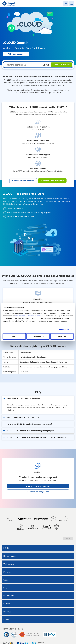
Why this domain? (16, 54)
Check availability (61, 65)
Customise (38, 336)
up (68, 538)
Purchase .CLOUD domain (52, 181)
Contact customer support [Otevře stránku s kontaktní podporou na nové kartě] (38, 486)
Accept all (62, 336)
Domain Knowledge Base (38, 492)
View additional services (23, 181)
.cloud (46, 65)
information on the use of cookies (29, 316)
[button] (38, 399)
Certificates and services (13, 629)
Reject (14, 336)
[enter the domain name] (23, 65)
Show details (64, 330)
